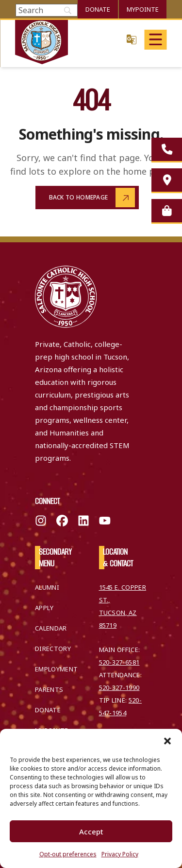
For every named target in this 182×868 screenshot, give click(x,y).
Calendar (51, 628)
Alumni (47, 587)
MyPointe (143, 9)
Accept (91, 832)
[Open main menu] (155, 40)
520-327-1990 (119, 687)
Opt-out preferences (68, 854)
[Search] (47, 10)
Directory (53, 649)
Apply (44, 608)
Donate (98, 9)
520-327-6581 (119, 662)
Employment (56, 669)
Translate (132, 39)
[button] (167, 741)
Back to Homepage (79, 197)
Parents (49, 689)
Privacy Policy (120, 854)
